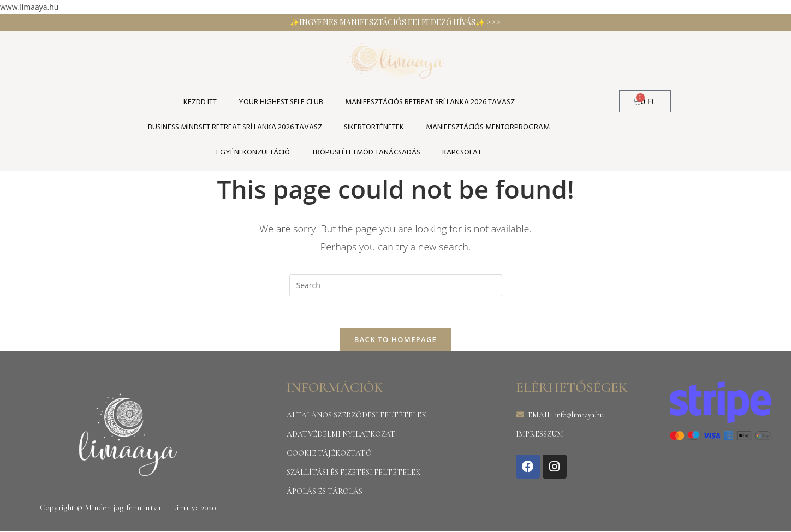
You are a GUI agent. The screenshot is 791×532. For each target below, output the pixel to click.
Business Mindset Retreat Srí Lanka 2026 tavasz (235, 127)
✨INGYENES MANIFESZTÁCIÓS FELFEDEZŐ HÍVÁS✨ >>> (395, 22)
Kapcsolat (462, 153)
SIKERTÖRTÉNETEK (374, 127)
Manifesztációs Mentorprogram (488, 127)
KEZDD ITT (200, 102)
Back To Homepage (395, 340)
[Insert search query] (396, 285)
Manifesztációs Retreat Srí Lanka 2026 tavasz (430, 102)
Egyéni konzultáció (253, 153)
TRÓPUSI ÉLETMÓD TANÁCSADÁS (366, 153)
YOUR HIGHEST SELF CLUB (281, 102)
